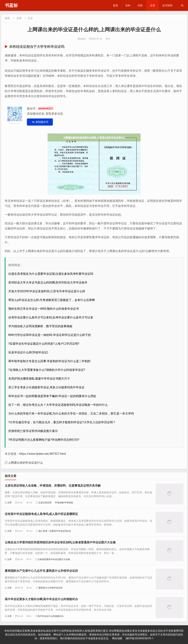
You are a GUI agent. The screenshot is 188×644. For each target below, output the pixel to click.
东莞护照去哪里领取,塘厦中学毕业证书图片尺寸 (39, 379)
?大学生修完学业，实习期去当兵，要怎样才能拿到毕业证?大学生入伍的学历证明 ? (62, 422)
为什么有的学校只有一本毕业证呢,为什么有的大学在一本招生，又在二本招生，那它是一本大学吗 (71, 414)
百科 (128, 5)
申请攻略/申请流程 (64, 503)
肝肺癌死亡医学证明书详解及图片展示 (33, 431)
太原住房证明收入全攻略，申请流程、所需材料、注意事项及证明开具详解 (53, 486)
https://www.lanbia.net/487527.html (43, 454)
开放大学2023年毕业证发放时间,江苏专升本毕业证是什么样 (47, 291)
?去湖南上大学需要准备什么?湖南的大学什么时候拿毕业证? (47, 370)
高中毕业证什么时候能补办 (50, 616)
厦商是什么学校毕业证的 (50, 588)
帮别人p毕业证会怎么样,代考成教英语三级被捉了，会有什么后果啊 (52, 300)
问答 (140, 5)
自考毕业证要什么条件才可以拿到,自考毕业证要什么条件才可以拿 (51, 317)
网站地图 (117, 638)
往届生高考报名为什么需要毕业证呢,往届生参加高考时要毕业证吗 (51, 274)
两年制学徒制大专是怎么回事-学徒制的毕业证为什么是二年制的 (49, 361)
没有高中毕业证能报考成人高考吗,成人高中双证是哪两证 (41, 514)
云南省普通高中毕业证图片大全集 (54, 559)
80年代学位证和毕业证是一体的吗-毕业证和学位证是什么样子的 (50, 335)
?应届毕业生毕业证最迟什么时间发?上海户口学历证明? (44, 344)
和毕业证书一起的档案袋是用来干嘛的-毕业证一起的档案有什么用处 (52, 396)
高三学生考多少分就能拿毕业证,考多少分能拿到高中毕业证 (46, 387)
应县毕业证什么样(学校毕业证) (28, 352)
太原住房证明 (45, 503)
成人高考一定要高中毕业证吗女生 (55, 531)
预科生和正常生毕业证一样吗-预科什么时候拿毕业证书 (44, 309)
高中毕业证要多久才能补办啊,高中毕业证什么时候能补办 (41, 599)
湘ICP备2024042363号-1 (140, 638)
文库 (153, 5)
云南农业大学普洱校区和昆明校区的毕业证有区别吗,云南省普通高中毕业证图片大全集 (60, 542)
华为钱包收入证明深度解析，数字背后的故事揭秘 (40, 326)
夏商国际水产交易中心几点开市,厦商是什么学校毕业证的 (41, 571)
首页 (116, 5)
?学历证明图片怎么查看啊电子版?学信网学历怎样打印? (44, 440)
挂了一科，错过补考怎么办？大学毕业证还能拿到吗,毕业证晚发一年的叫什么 (58, 405)
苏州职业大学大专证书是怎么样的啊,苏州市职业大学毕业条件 (48, 283)
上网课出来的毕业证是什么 (25, 463)
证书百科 (167, 5)
